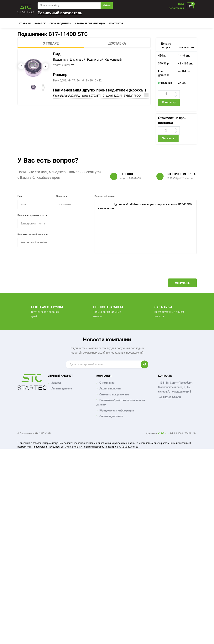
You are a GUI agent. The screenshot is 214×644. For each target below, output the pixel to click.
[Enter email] (103, 364)
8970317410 (93, 96)
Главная (25, 23)
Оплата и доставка (111, 416)
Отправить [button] (182, 283)
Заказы (56, 383)
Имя (20, 196)
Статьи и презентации (90, 23)
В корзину (169, 102)
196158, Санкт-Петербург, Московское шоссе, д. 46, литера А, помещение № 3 (175, 387)
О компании (107, 383)
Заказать (168, 138)
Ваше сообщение (105, 196)
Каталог (40, 23)
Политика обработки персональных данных (121, 402)
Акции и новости (110, 388)
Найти (107, 5)
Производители (60, 23)
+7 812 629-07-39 (170, 397)
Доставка (117, 43)
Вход (181, 4)
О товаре (51, 43)
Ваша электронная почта (32, 215)
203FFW (67, 96)
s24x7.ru (162, 433)
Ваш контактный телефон (33, 234)
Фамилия (61, 196)
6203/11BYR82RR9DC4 (124, 96)
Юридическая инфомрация (117, 410)
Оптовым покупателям (114, 394)
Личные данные (62, 388)
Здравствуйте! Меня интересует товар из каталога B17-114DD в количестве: (146, 227)
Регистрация (176, 8)
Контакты (116, 23)
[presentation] (167, 269)
